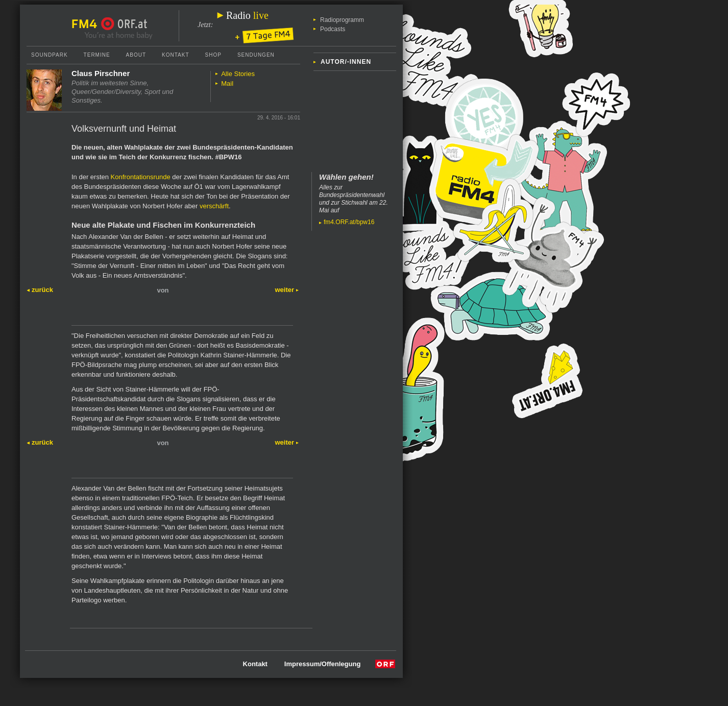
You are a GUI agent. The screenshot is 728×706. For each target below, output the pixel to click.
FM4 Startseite (87, 24)
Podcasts (333, 29)
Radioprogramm (342, 20)
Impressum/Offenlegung (323, 664)
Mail (227, 83)
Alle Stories (238, 74)
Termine (97, 55)
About (136, 55)
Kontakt (175, 55)
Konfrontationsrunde (141, 177)
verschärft (214, 206)
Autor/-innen (346, 62)
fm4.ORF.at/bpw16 (349, 222)
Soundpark (50, 55)
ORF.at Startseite (124, 24)
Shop (213, 55)
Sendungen (256, 55)
